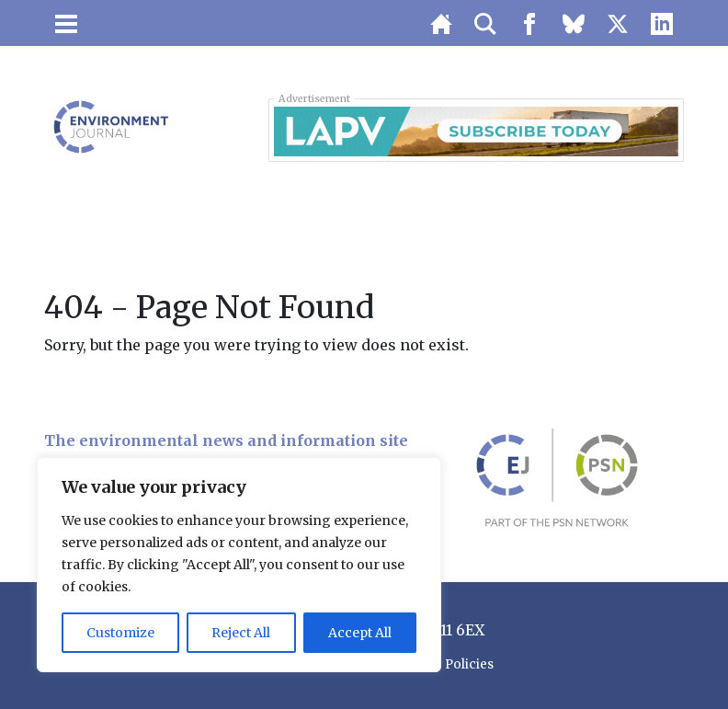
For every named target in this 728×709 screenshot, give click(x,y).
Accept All (360, 633)
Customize (120, 633)
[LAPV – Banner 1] (476, 130)
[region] (239, 565)
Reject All (241, 633)
